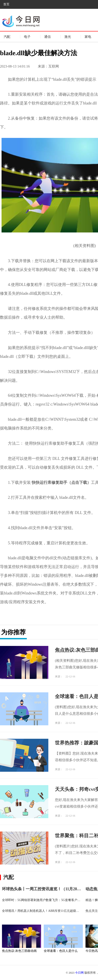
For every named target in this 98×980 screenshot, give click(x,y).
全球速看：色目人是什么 (61, 951)
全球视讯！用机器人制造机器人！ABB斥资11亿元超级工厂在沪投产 (48, 911)
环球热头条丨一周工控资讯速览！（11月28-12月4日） (49, 889)
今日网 (79, 973)
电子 (27, 37)
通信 (47, 37)
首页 (6, 4)
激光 (68, 37)
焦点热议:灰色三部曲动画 (19, 951)
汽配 (7, 37)
